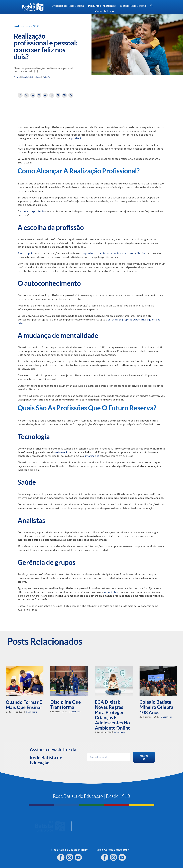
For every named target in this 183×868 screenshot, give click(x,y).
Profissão (46, 77)
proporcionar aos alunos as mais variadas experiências (113, 253)
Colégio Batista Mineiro (31, 77)
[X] (27, 95)
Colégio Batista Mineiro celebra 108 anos (156, 707)
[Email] (64, 95)
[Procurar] (151, 6)
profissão (77, 138)
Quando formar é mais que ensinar (24, 705)
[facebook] (61, 855)
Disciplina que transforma (66, 704)
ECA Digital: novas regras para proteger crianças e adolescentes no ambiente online (113, 715)
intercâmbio (111, 592)
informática (92, 456)
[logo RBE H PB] (33, 4)
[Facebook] (20, 95)
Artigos (17, 77)
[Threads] (52, 95)
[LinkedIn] (33, 95)
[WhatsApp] (39, 95)
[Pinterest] (58, 95)
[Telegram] (45, 95)
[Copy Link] (71, 95)
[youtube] (78, 855)
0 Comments (31, 712)
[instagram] (70, 855)
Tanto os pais (25, 253)
